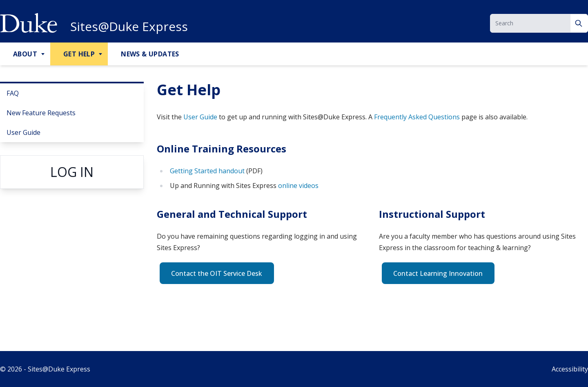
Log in (72, 172)
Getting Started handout (208, 171)
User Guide (23, 132)
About (25, 54)
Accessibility (570, 369)
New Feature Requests (41, 113)
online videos (298, 186)
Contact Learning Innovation (438, 273)
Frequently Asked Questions (417, 117)
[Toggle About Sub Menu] (44, 54)
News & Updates (150, 54)
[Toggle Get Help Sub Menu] (101, 54)
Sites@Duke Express (129, 27)
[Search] (579, 23)
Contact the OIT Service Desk (217, 273)
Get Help (79, 54)
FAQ (13, 93)
